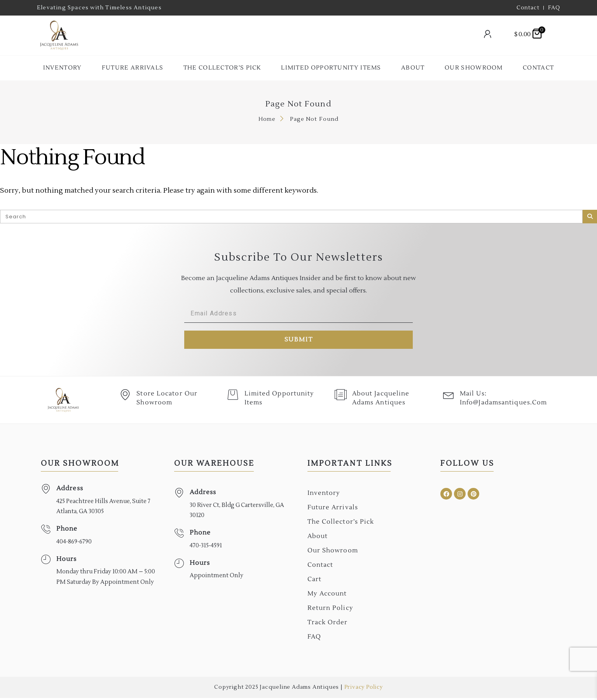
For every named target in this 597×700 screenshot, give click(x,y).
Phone (67, 531)
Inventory (63, 68)
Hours (67, 561)
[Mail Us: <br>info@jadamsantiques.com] (449, 397)
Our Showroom (474, 68)
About (413, 68)
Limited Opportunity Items (331, 68)
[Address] (46, 491)
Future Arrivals (133, 68)
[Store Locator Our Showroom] (126, 397)
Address (70, 490)
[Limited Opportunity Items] (233, 397)
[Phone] (46, 531)
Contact (538, 68)
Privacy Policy (364, 689)
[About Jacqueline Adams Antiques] (341, 397)
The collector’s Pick (222, 68)
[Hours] (46, 562)
